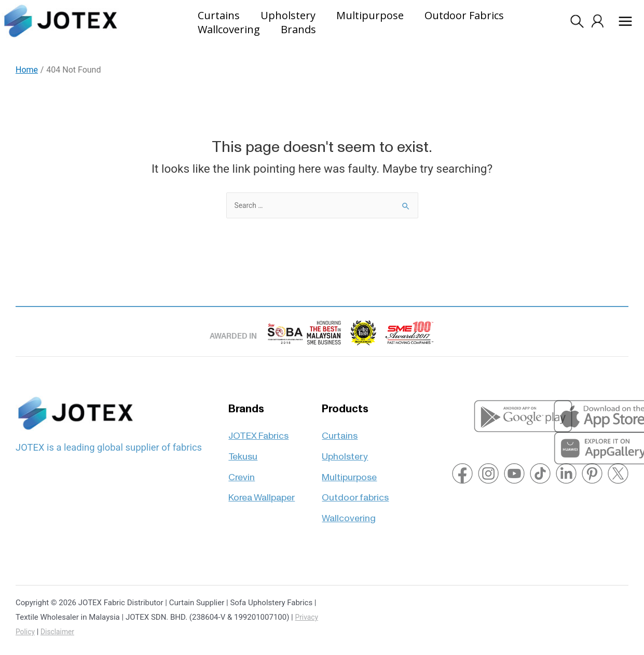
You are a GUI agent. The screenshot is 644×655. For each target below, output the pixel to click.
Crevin (242, 459)
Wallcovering (349, 501)
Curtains (340, 416)
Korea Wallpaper (262, 480)
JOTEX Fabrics (258, 416)
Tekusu (243, 437)
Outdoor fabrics (355, 480)
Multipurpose (349, 459)
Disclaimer (60, 632)
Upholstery (345, 437)
